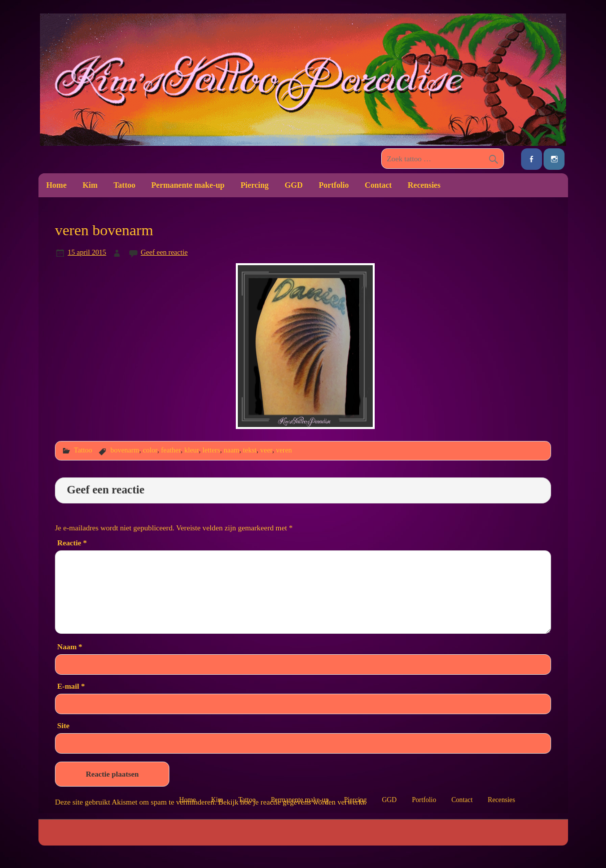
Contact (378, 185)
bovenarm (125, 450)
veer (266, 450)
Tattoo (124, 185)
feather (171, 450)
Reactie (72, 543)
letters (211, 450)
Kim (90, 185)
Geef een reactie (164, 252)
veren (284, 450)
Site (63, 725)
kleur (192, 450)
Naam (69, 647)
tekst (250, 450)
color (150, 450)
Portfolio (334, 185)
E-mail (71, 686)
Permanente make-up (188, 185)
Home (56, 185)
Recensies (424, 185)
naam (232, 450)
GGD (294, 185)
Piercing (254, 185)
